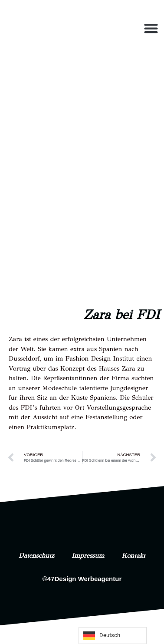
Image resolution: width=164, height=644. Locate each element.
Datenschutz (36, 555)
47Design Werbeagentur (84, 579)
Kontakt (134, 555)
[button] (151, 28)
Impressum (88, 555)
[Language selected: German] (113, 636)
